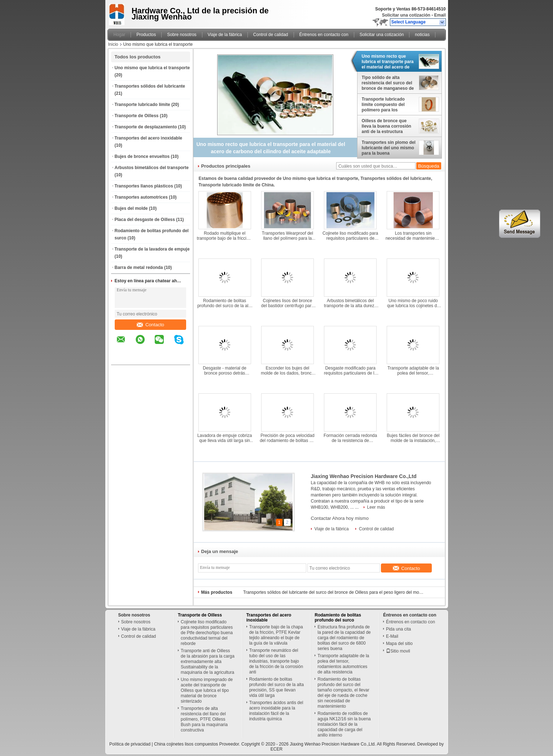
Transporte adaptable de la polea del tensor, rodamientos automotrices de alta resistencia (413, 371)
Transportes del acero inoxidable (148, 138)
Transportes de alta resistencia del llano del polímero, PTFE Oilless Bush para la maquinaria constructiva (204, 719)
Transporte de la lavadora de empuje (152, 249)
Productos (146, 35)
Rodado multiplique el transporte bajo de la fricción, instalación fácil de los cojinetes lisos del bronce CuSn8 (225, 236)
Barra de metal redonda (139, 268)
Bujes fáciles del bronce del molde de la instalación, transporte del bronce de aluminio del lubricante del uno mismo (413, 438)
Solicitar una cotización (406, 15)
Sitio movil (398, 651)
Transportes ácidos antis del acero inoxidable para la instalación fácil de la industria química (276, 711)
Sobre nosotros (182, 35)
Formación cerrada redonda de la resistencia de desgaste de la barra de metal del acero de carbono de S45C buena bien (350, 438)
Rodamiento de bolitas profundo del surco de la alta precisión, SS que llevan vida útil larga (225, 303)
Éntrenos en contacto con (324, 35)
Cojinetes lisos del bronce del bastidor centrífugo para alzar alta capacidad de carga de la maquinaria (288, 303)
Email (440, 15)
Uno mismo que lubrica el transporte (152, 68)
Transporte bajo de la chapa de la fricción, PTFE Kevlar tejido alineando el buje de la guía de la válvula (276, 635)
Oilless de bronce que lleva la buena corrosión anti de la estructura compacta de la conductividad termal (387, 126)
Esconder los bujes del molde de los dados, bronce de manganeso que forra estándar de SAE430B (287, 371)
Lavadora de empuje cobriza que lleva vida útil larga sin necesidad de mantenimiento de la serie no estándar (225, 438)
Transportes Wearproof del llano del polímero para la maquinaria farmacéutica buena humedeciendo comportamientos (288, 236)
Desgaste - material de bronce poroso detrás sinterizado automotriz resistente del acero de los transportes (225, 371)
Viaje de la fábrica (225, 35)
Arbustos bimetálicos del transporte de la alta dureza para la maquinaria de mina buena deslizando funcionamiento (350, 303)
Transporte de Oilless (137, 116)
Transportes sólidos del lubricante (150, 86)
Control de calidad (271, 35)
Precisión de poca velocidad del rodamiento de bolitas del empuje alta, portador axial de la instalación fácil (287, 438)
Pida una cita (398, 629)
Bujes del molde (131, 208)
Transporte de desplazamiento (146, 127)
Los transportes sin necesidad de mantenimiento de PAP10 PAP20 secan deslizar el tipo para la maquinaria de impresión (413, 236)
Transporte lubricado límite (142, 105)
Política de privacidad (130, 744)
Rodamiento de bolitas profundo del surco (338, 618)
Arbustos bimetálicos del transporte (152, 168)
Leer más (376, 507)
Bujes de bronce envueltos (142, 156)
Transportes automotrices (141, 197)
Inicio (113, 44)
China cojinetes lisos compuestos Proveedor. (198, 744)
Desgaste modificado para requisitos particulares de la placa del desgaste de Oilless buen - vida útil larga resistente (350, 371)
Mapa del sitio (399, 644)
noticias (422, 35)
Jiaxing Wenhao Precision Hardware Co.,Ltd (364, 476)
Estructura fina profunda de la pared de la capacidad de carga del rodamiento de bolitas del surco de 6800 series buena (344, 638)
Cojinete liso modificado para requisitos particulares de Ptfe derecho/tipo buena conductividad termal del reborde (350, 236)
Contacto (150, 325)
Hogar (120, 35)
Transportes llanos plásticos (144, 186)
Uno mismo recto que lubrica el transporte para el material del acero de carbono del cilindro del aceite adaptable (388, 62)
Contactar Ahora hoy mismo (340, 518)
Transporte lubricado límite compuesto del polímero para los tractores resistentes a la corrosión (387, 105)
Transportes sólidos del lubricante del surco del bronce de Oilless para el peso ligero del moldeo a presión (333, 592)
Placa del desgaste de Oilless (145, 220)
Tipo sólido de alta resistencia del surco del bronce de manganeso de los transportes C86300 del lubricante (388, 83)
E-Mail (392, 636)
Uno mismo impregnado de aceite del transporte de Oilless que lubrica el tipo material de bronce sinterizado (207, 690)
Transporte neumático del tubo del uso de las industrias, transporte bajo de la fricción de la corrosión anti (276, 661)
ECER (276, 749)
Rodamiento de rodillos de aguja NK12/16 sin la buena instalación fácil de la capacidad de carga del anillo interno (344, 724)
